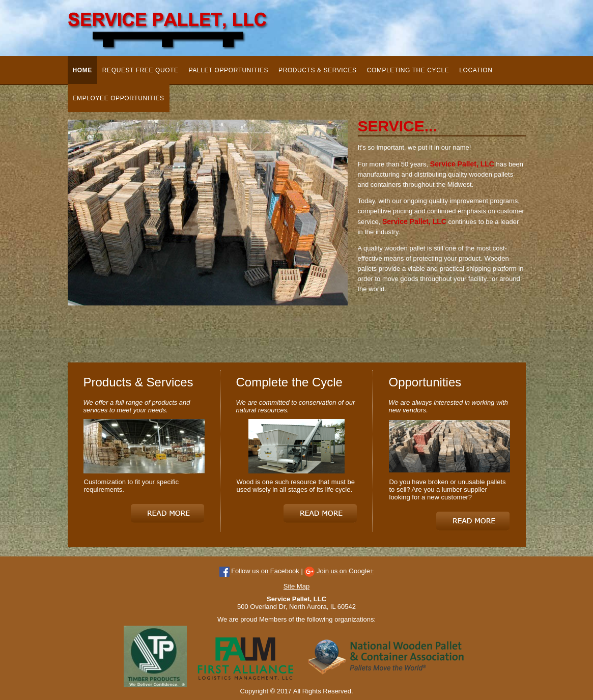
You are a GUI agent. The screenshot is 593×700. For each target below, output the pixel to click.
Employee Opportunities (119, 98)
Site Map (296, 586)
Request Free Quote (140, 70)
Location (476, 70)
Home (82, 70)
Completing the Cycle (408, 70)
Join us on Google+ (339, 571)
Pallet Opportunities (229, 70)
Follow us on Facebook (259, 571)
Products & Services (318, 70)
